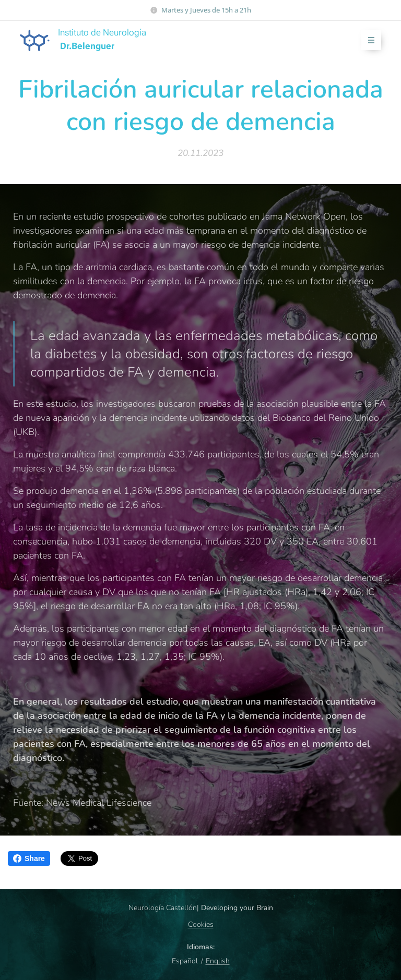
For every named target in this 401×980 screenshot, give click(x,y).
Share (29, 858)
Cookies (201, 924)
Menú (368, 40)
